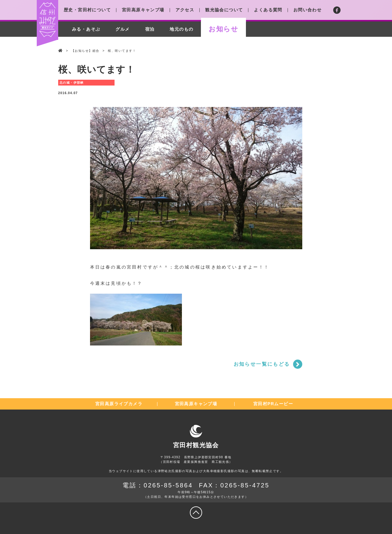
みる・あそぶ (86, 29)
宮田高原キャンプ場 (143, 10)
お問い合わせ (307, 10)
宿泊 (150, 29)
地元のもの (181, 29)
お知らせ (223, 29)
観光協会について (224, 10)
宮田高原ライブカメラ (119, 404)
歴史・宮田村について (87, 10)
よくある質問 (268, 10)
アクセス (185, 10)
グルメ (123, 29)
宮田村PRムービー (273, 404)
